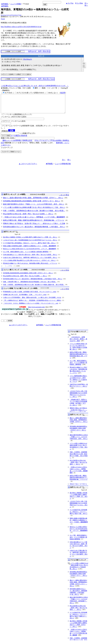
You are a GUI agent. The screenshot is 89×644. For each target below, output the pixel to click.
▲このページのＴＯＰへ (28, 167)
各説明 (63, 93)
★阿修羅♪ (5, 4)
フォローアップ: (7, 151)
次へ (86, 3)
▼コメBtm (79, 3)
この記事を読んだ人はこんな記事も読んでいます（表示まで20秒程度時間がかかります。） (35, 86)
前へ (86, 5)
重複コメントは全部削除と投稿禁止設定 (17, 144)
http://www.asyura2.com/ (37, 311)
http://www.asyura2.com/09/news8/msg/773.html (11, 15)
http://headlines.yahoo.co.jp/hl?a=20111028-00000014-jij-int (21, 27)
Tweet (3, 19)
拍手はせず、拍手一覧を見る (39, 51)
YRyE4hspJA (27, 59)
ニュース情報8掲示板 (63, 167)
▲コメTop (70, 3)
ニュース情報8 (16, 4)
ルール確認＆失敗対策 (19, 139)
